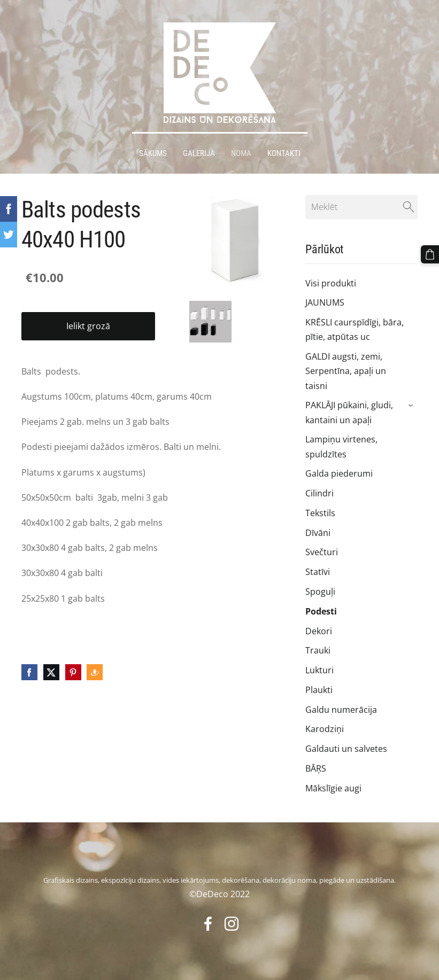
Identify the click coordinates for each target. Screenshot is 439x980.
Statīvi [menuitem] (318, 572)
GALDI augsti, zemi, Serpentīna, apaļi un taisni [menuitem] (346, 371)
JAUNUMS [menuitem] (325, 302)
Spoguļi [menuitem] (320, 592)
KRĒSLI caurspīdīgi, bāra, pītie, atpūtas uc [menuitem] (355, 329)
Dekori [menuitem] (319, 631)
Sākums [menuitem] (153, 153)
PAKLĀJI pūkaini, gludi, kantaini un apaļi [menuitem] (349, 412)
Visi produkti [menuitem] (331, 283)
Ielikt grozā (88, 326)
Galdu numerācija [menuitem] (341, 710)
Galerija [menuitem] (199, 153)
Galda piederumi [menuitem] (339, 473)
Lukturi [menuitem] (319, 670)
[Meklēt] (361, 207)
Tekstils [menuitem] (320, 513)
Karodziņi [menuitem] (325, 729)
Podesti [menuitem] (321, 611)
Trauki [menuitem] (318, 650)
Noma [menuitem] (241, 153)
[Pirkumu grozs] (430, 254)
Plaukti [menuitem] (319, 690)
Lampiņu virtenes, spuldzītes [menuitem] (341, 446)
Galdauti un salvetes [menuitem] (346, 749)
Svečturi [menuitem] (322, 552)
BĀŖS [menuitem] (316, 768)
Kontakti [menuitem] (284, 153)
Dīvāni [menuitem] (318, 533)
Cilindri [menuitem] (319, 493)
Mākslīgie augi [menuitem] (333, 788)
